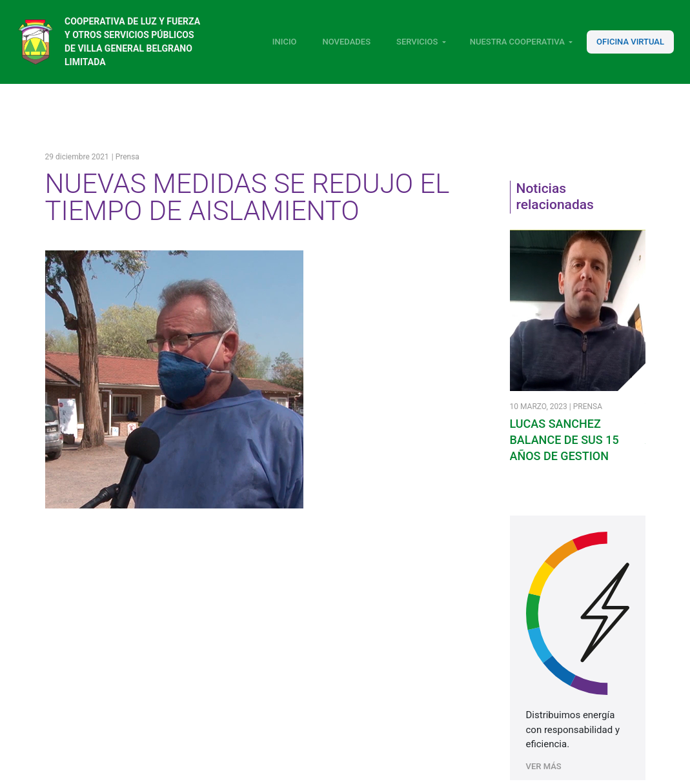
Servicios (417, 42)
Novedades (347, 42)
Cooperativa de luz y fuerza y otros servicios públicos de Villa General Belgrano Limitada (132, 42)
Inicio (285, 42)
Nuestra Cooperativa (517, 42)
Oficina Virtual (630, 42)
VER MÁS (544, 766)
